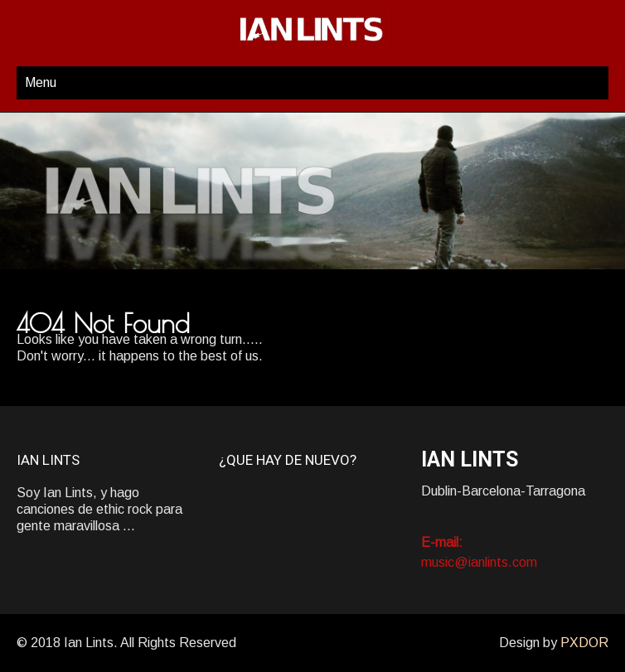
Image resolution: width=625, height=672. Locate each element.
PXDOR (584, 643)
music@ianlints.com (479, 562)
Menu (41, 82)
